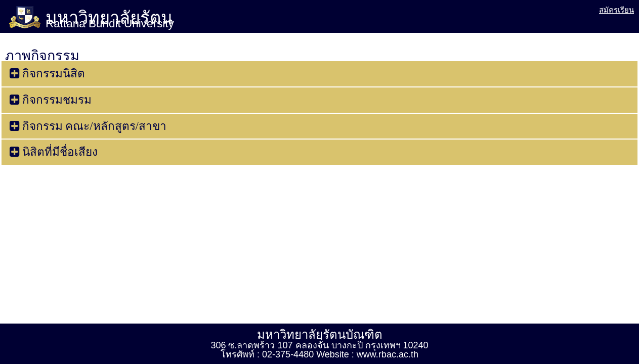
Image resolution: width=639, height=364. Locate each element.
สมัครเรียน (616, 10)
